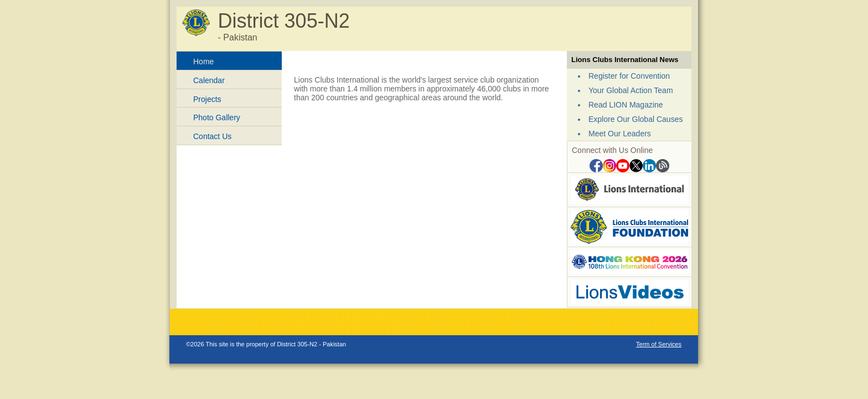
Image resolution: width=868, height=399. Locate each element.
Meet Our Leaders (620, 134)
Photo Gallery (217, 117)
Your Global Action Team (631, 90)
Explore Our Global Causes (635, 119)
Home (203, 62)
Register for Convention (629, 76)
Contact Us (212, 136)
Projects (207, 99)
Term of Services (659, 344)
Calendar (209, 80)
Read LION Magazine (626, 105)
